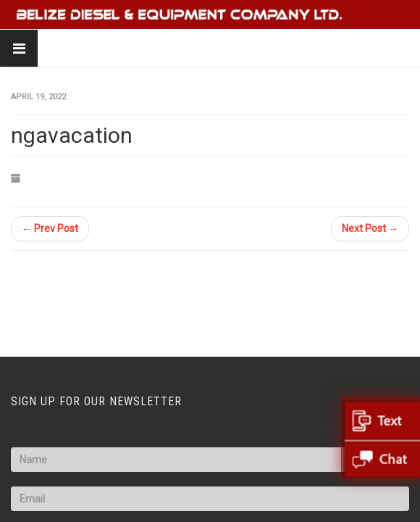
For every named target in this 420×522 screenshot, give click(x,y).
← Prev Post (50, 228)
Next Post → (370, 228)
